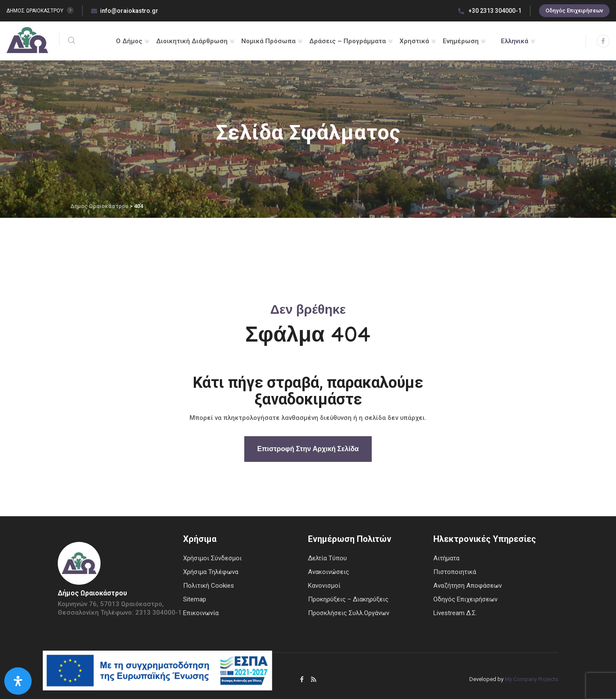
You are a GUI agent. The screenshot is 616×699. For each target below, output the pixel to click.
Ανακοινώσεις (329, 572)
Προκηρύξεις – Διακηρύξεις (348, 599)
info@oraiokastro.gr (125, 11)
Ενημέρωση (461, 41)
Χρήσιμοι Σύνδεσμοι (212, 558)
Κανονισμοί (324, 586)
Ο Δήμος (129, 41)
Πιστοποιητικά (455, 572)
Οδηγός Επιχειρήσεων (574, 10)
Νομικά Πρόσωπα (268, 41)
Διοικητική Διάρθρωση (192, 41)
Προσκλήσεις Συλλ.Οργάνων (349, 613)
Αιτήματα (446, 558)
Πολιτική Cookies (209, 586)
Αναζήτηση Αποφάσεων (468, 586)
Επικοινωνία (201, 613)
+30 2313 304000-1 (490, 11)
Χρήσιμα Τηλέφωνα (211, 572)
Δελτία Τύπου (327, 558)
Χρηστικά (414, 41)
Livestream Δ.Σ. (455, 613)
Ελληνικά (515, 41)
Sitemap (195, 599)
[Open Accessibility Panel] (18, 681)
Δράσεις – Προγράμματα (348, 41)
